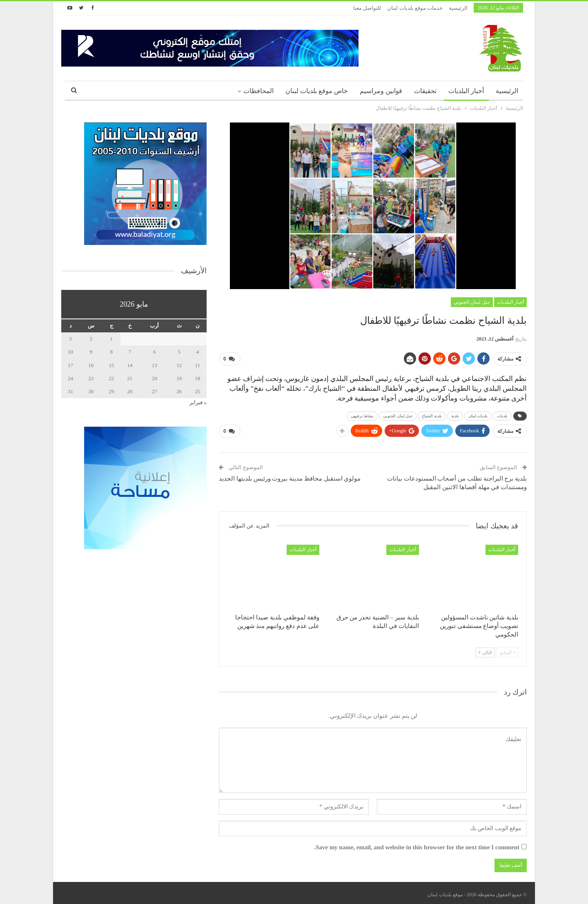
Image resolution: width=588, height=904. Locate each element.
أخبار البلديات (466, 91)
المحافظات (258, 91)
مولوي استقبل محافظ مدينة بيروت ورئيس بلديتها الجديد (290, 475)
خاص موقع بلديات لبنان (317, 91)
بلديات (502, 414)
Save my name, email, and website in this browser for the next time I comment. (417, 844)
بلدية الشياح (432, 414)
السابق (507, 649)
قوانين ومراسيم (381, 91)
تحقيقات (425, 91)
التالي (485, 649)
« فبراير (198, 402)
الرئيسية (458, 8)
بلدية (455, 414)
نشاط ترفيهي (362, 414)
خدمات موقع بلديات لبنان (415, 8)
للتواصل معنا (367, 8)
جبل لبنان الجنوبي (472, 302)
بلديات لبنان (478, 414)
